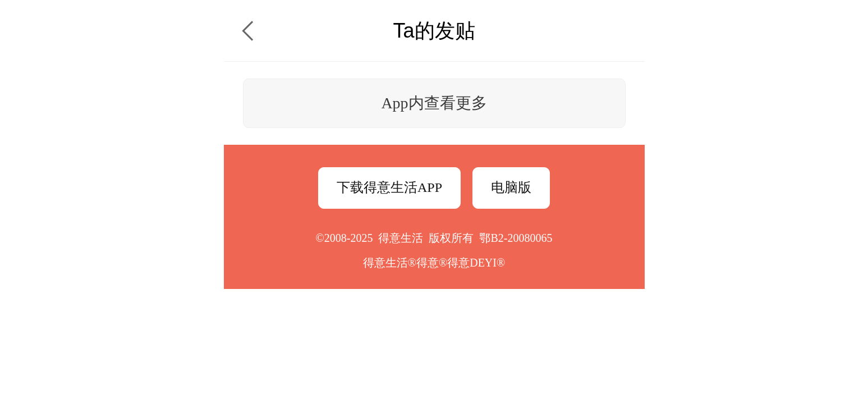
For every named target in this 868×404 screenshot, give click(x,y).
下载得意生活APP (389, 187)
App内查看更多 (434, 103)
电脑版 (511, 187)
